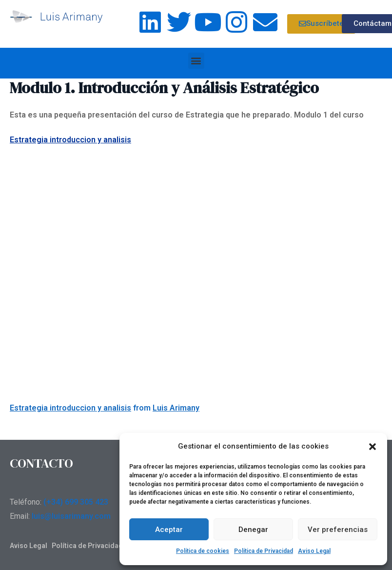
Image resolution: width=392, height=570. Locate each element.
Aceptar (169, 530)
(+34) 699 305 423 (76, 502)
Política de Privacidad (264, 551)
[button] (372, 447)
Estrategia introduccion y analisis (70, 140)
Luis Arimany (176, 408)
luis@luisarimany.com (71, 516)
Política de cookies (203, 551)
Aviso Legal (314, 551)
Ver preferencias (338, 530)
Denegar (253, 530)
